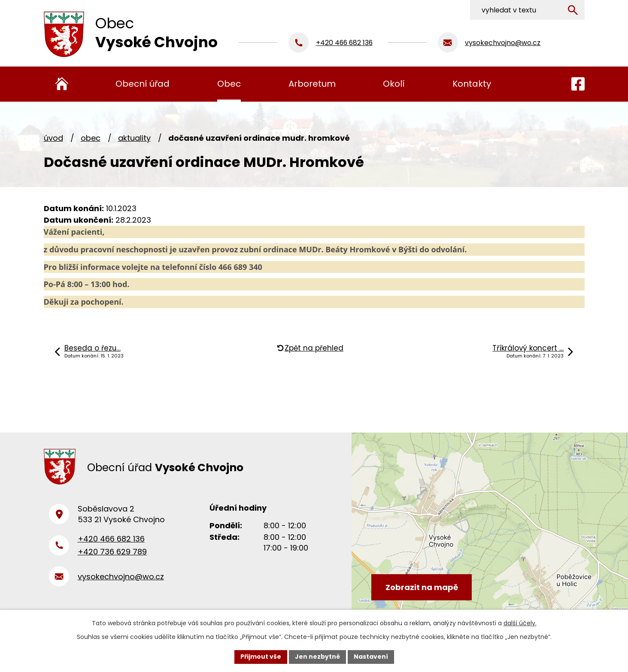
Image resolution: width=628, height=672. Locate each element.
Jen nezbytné (317, 657)
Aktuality (134, 138)
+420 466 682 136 (111, 539)
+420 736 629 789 (112, 552)
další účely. (520, 623)
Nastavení (371, 657)
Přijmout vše (261, 657)
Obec (91, 138)
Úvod (53, 138)
